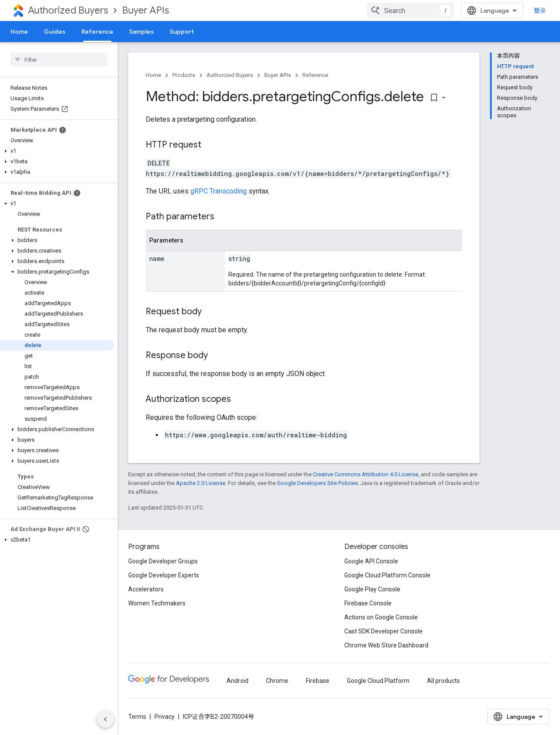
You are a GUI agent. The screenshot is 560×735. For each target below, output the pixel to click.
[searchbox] (59, 60)
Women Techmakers (157, 603)
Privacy (164, 717)
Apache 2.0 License (201, 483)
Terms (137, 717)
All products (443, 681)
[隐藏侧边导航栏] (105, 719)
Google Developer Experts (164, 575)
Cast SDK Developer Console (383, 631)
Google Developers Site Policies (317, 483)
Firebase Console (368, 603)
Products (184, 75)
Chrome (277, 681)
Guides (55, 32)
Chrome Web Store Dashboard (386, 645)
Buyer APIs (145, 10)
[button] (57, 151)
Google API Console (371, 561)
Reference (315, 75)
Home (19, 32)
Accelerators (146, 589)
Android (238, 681)
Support (182, 32)
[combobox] (410, 11)
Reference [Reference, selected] (97, 32)
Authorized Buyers (68, 10)
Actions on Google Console (381, 617)
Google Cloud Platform (378, 681)
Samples (142, 32)
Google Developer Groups (163, 561)
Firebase (318, 681)
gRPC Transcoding (219, 191)
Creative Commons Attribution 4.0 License (366, 474)
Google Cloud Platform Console (387, 575)
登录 (540, 11)
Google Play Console (372, 589)
